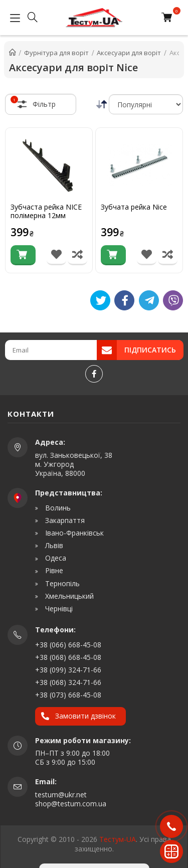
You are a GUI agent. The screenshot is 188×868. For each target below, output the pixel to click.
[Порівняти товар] (77, 255)
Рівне (53, 571)
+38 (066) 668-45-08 (68, 645)
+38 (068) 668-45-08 (68, 657)
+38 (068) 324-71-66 (68, 682)
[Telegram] (149, 300)
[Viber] (173, 300)
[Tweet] (100, 300)
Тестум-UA (118, 839)
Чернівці (58, 609)
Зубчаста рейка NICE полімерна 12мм (46, 212)
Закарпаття (64, 520)
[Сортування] (146, 104)
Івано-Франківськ (73, 533)
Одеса (55, 558)
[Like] (124, 300)
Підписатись (150, 350)
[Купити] (23, 255)
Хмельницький (68, 596)
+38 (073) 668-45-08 (68, 695)
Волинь (57, 508)
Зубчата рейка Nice (134, 207)
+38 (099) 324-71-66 (68, 670)
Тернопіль (61, 584)
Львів (53, 546)
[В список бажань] (56, 255)
